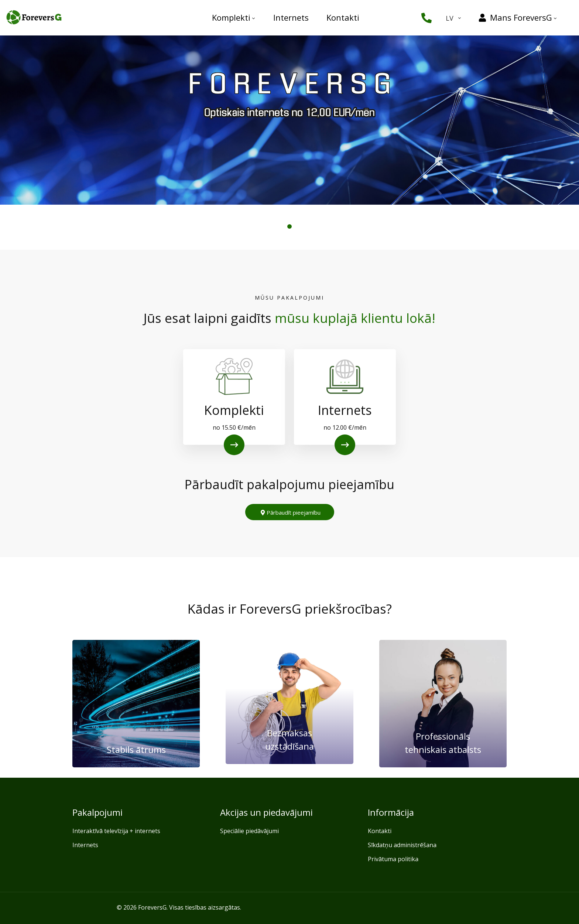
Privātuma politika (393, 859)
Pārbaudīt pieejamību (291, 512)
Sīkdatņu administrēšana (402, 845)
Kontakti (380, 831)
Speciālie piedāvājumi (249, 831)
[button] (289, 226)
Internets (85, 845)
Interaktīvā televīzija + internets (116, 831)
